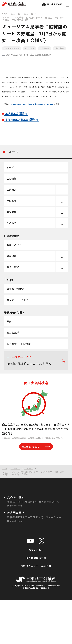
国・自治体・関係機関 (23, 384)
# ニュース (31, 51)
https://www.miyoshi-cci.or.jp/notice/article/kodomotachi (32, 107)
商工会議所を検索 (36, 490)
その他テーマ (17, 241)
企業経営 (14, 199)
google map (16, 550)
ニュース (12, 154)
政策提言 (14, 279)
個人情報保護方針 (36, 602)
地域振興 (14, 213)
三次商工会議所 (15, 116)
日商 (11, 356)
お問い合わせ (36, 594)
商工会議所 (15, 370)
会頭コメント (17, 265)
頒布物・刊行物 (18, 317)
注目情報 (14, 185)
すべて (12, 171)
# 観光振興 (63, 51)
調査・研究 (15, 293)
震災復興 (14, 227)
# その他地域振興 (12, 51)
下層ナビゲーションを (62, 199)
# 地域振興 (47, 51)
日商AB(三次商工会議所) (20, 122)
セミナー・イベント (21, 331)
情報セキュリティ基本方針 (36, 610)
